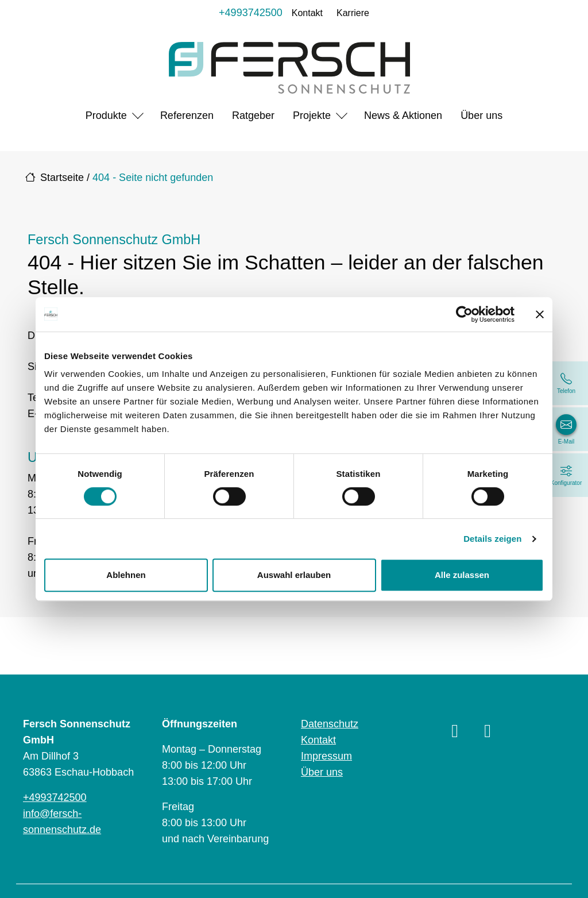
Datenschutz (330, 724)
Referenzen (187, 115)
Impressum (326, 756)
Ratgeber (253, 115)
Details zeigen (492, 539)
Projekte (312, 115)
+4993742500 (251, 13)
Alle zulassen (462, 575)
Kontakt (307, 13)
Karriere (353, 13)
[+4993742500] (566, 383)
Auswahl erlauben (294, 575)
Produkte (106, 115)
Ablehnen (126, 575)
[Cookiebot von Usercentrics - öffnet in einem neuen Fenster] (464, 314)
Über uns (481, 115)
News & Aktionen (403, 115)
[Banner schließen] (540, 314)
